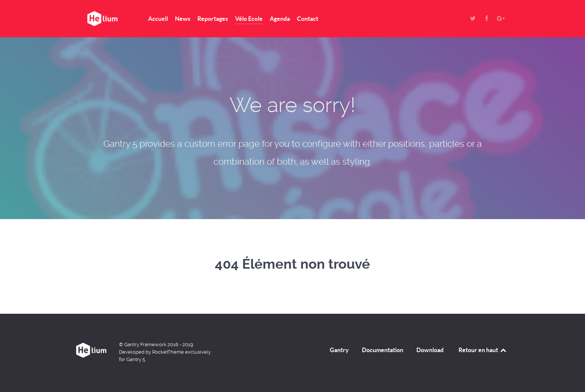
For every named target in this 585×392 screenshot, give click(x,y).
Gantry (339, 350)
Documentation (383, 350)
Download (430, 350)
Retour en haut (483, 350)
